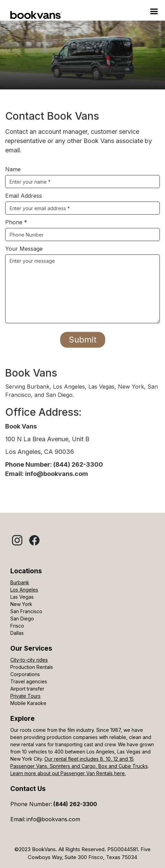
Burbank (20, 582)
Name (13, 169)
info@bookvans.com (53, 819)
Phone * (16, 222)
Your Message (24, 249)
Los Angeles (24, 590)
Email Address (24, 196)
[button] (154, 12)
